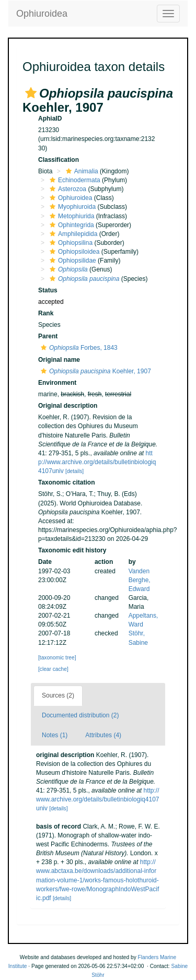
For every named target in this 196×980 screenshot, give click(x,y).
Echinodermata (74, 180)
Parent (48, 336)
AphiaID (50, 119)
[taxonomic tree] (57, 658)
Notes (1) (55, 735)
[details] (74, 471)
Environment (57, 383)
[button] (31, 93)
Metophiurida (71, 216)
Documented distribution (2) (80, 715)
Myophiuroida (71, 207)
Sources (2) (58, 695)
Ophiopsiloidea (73, 252)
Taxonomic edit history (72, 550)
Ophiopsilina (70, 243)
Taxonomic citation (66, 482)
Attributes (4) (103, 735)
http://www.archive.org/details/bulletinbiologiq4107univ (97, 462)
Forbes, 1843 (78, 348)
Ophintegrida (71, 225)
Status (48, 290)
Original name (59, 360)
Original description (68, 406)
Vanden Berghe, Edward (140, 580)
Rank (46, 313)
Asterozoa (67, 189)
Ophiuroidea (42, 14)
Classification (59, 160)
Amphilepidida (72, 234)
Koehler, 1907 (95, 371)
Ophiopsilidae (72, 261)
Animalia (81, 171)
